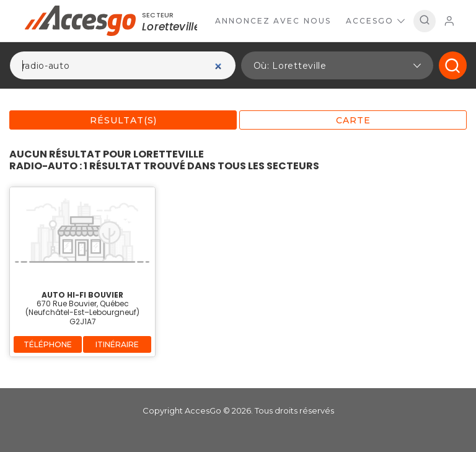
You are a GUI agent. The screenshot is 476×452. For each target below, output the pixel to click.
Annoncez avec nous (273, 21)
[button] (337, 65)
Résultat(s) (123, 120)
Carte (353, 120)
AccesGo (375, 21)
